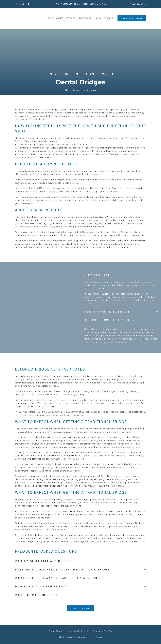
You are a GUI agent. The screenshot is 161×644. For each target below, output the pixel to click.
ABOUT (59, 18)
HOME (50, 18)
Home (68, 90)
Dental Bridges (89, 90)
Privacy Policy (55, 631)
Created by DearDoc (103, 631)
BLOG (98, 18)
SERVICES (70, 18)
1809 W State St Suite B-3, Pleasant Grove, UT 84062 (81, 4)
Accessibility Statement (77, 631)
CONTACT (108, 18)
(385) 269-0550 (138, 4)
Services (77, 90)
